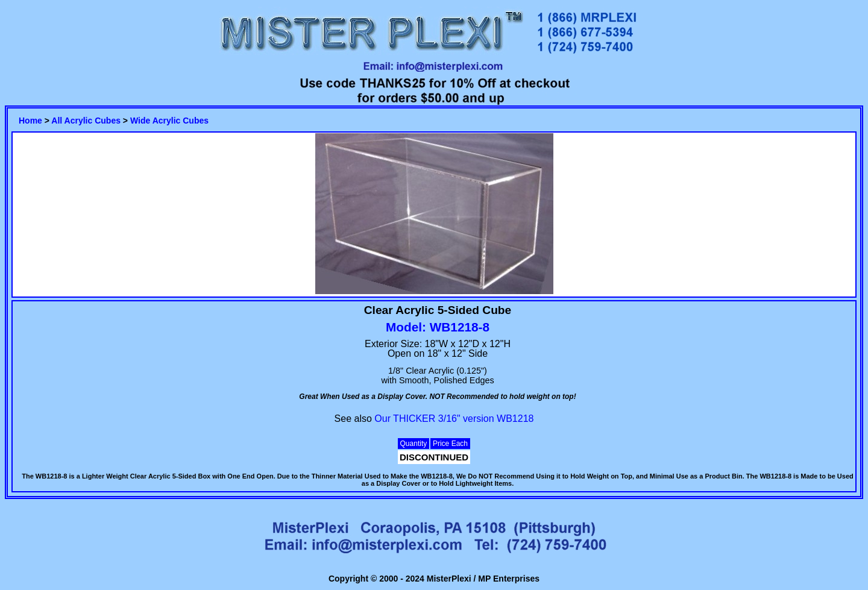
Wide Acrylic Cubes (169, 121)
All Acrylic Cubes (86, 121)
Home (30, 121)
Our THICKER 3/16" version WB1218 (454, 419)
